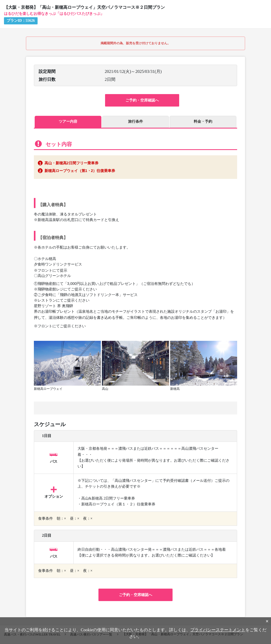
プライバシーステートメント (218, 630)
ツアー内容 (68, 122)
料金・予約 (203, 122)
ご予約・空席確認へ (142, 100)
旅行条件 (135, 122)
